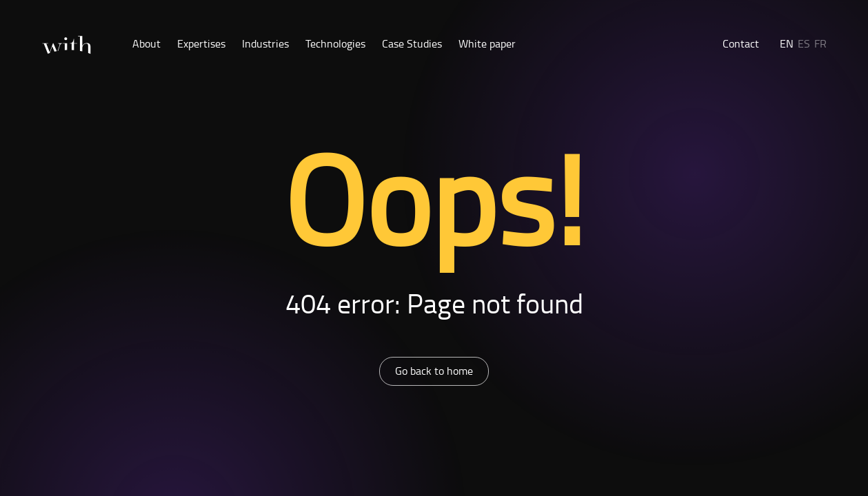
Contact (741, 43)
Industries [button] (265, 43)
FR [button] (820, 43)
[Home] (66, 45)
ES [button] (804, 43)
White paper (487, 43)
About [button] (147, 43)
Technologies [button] (335, 43)
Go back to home (434, 371)
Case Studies (412, 43)
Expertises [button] (201, 43)
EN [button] (787, 43)
